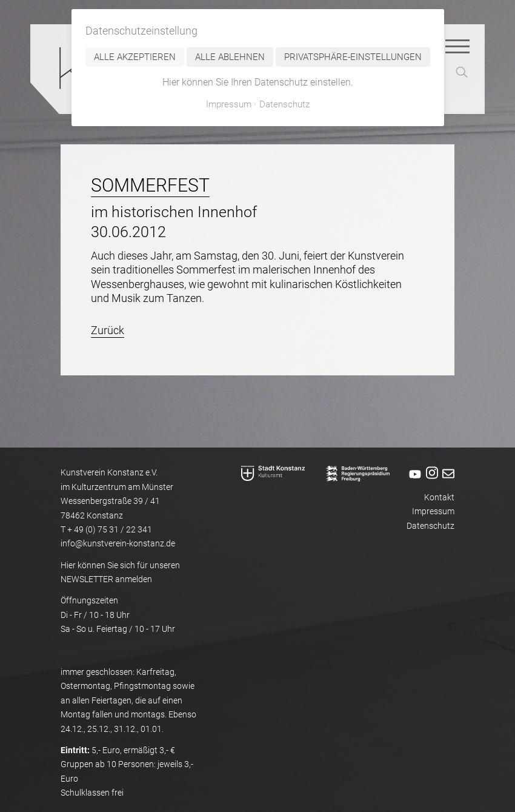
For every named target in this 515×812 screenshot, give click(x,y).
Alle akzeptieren (135, 57)
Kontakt (439, 498)
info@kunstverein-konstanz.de (118, 544)
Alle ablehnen (230, 57)
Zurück (108, 330)
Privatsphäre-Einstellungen (353, 57)
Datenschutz (430, 526)
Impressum (433, 512)
